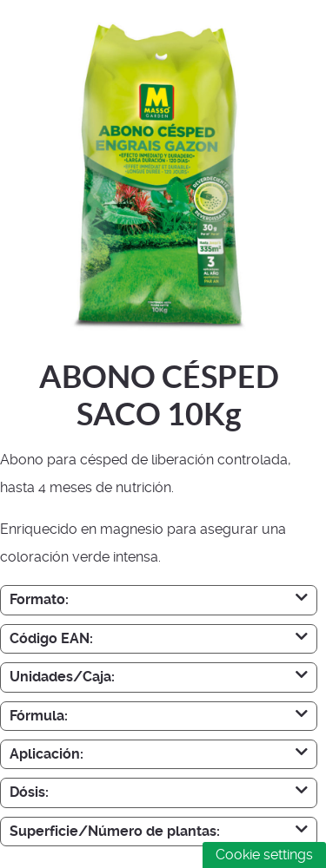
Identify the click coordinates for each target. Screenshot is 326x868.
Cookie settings (264, 855)
